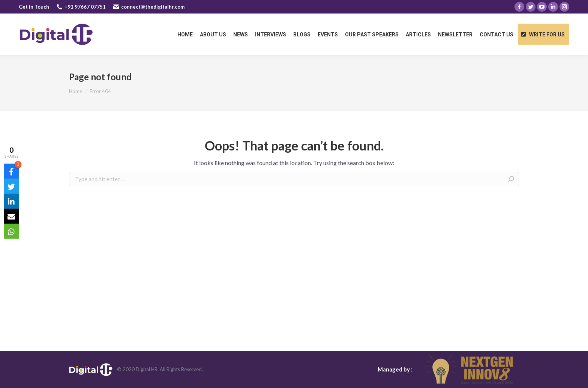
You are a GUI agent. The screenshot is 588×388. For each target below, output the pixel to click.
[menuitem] (185, 34)
